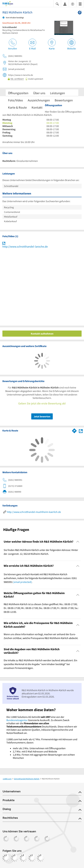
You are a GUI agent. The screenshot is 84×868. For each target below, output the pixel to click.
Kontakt (37, 107)
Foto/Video (15, 100)
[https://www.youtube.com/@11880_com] (41, 858)
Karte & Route (17, 107)
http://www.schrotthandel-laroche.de (25, 247)
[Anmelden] (65, 4)
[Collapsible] (78, 542)
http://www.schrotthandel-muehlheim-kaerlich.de (34, 512)
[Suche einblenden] (57, 4)
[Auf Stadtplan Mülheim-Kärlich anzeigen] (81, 431)
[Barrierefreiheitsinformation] (73, 4)
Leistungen (57, 93)
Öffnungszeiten (18, 93)
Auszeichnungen (39, 100)
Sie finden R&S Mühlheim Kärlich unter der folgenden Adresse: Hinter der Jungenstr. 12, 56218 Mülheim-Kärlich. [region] (41, 552)
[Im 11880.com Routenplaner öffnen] (74, 430)
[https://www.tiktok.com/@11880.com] (23, 858)
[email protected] (22, 582)
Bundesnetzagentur (17, 720)
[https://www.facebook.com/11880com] (6, 858)
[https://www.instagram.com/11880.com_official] (15, 858)
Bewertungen (64, 100)
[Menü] (80, 4)
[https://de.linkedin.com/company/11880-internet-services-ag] (32, 858)
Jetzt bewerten (42, 416)
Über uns (39, 93)
